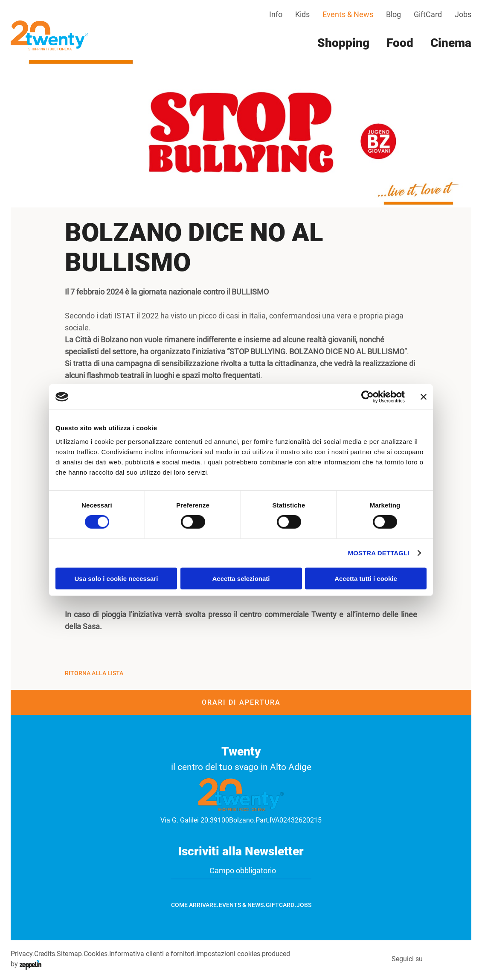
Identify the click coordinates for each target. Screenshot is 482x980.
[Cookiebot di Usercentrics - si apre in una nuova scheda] (367, 397)
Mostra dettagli (379, 553)
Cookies (96, 954)
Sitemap (69, 954)
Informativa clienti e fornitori (152, 954)
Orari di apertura (241, 702)
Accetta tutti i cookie (366, 578)
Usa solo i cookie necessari (116, 578)
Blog (393, 14)
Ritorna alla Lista (94, 673)
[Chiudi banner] (424, 397)
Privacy (22, 954)
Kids (302, 14)
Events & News (348, 14)
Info (276, 14)
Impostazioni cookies (228, 954)
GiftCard (428, 14)
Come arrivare (194, 905)
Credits (45, 954)
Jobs (463, 14)
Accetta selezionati (241, 578)
